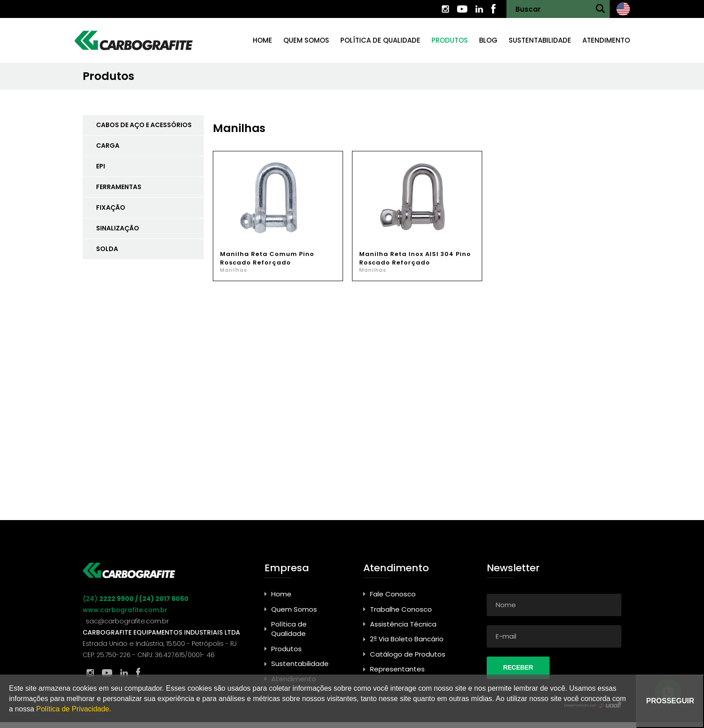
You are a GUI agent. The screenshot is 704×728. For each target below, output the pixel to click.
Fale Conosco (393, 594)
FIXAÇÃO (111, 207)
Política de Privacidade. (73, 709)
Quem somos (306, 40)
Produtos (450, 40)
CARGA (108, 146)
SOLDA (107, 249)
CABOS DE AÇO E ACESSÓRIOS (144, 125)
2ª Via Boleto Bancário (407, 639)
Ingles (623, 9)
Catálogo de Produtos (408, 654)
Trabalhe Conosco (401, 609)
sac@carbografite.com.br (127, 621)
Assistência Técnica (403, 624)
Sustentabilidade (540, 40)
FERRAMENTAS (119, 187)
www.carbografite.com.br (125, 610)
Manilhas (234, 270)
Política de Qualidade (380, 40)
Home (262, 40)
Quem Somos (294, 609)
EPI (101, 166)
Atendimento (606, 40)
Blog (488, 40)
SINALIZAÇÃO (118, 228)
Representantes (397, 669)
